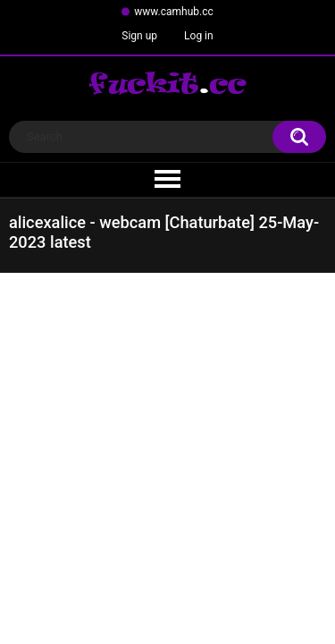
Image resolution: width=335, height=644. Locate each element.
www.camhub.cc (174, 12)
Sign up (139, 36)
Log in (199, 36)
